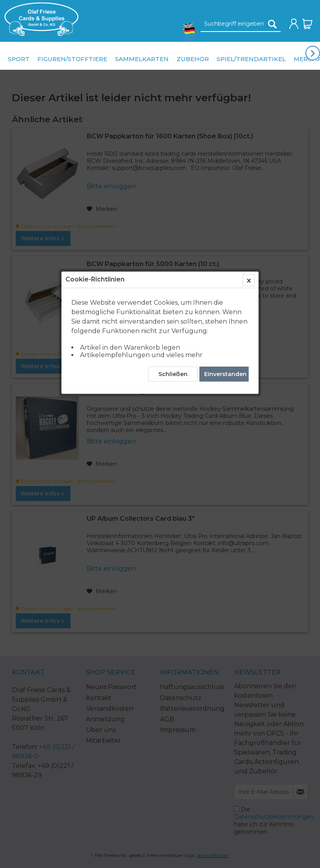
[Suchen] (272, 24)
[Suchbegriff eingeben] (241, 24)
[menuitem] (39, 19)
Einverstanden (225, 183)
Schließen (173, 183)
